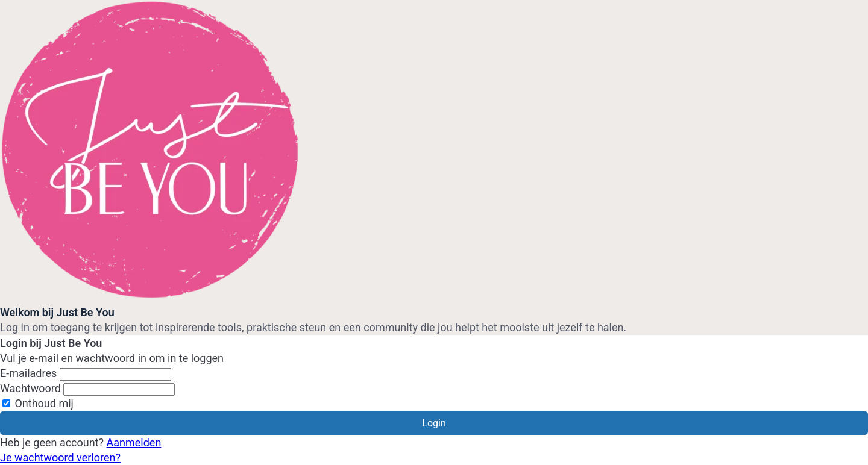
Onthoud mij (38, 403)
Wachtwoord (30, 388)
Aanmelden (134, 442)
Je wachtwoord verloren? (60, 457)
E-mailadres (28, 373)
